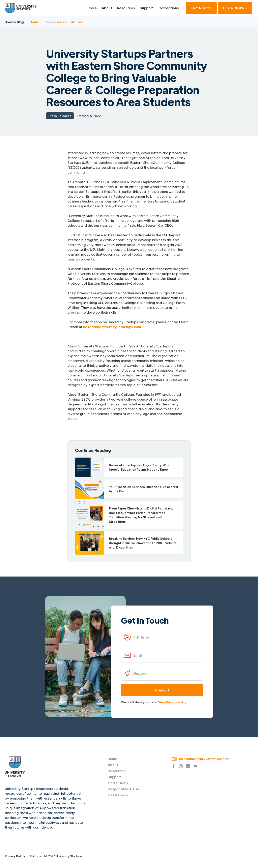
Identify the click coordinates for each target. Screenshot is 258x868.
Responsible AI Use (124, 789)
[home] (21, 8)
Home (92, 8)
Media (34, 22)
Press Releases (55, 22)
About (107, 8)
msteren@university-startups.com (112, 327)
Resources (126, 8)
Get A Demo (118, 795)
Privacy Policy (15, 856)
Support (147, 8)
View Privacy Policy (172, 702)
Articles (77, 22)
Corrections (169, 8)
